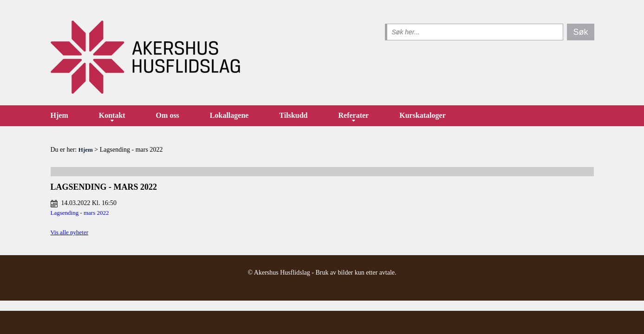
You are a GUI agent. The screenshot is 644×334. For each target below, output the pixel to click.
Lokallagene (229, 115)
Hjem (59, 115)
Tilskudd (293, 115)
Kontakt (112, 115)
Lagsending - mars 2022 (80, 213)
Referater (354, 115)
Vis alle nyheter (70, 232)
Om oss (168, 115)
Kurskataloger (423, 115)
